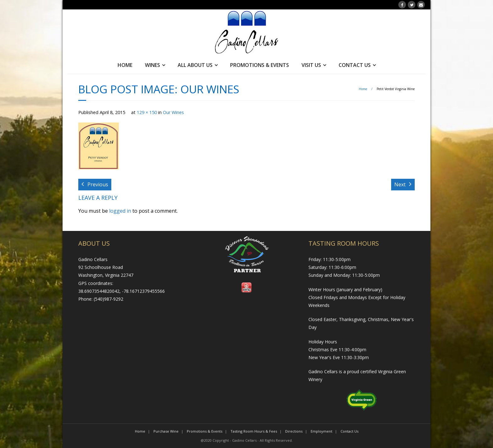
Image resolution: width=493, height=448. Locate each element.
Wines (152, 65)
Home (125, 65)
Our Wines (173, 112)
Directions (294, 431)
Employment (321, 431)
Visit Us (311, 65)
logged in (120, 211)
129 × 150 (147, 112)
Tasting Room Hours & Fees (254, 431)
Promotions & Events (260, 65)
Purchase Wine (166, 431)
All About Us (195, 65)
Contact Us (355, 65)
